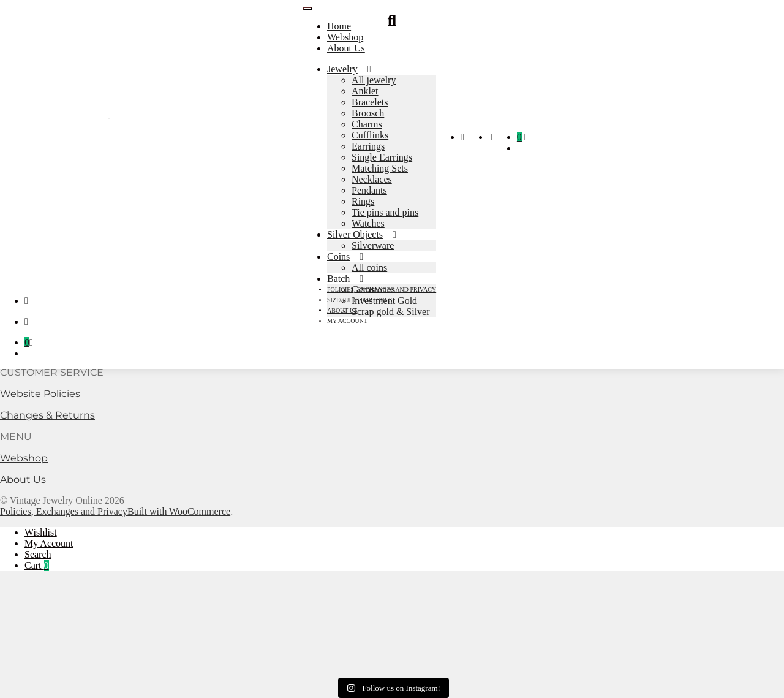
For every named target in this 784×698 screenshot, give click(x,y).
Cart (37, 565)
